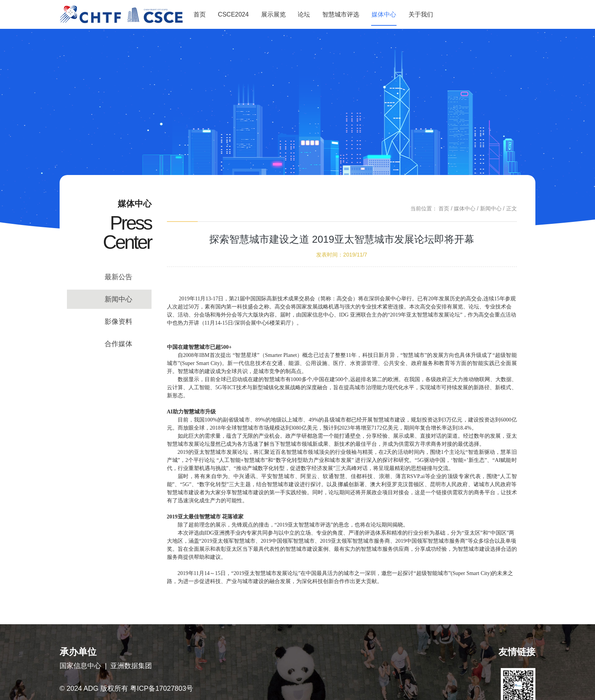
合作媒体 (118, 344)
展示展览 (273, 14)
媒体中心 (384, 14)
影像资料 (118, 322)
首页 (200, 14)
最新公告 (118, 277)
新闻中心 (118, 299)
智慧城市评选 (341, 14)
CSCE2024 (233, 14)
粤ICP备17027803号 (162, 688)
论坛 (304, 14)
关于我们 (421, 14)
